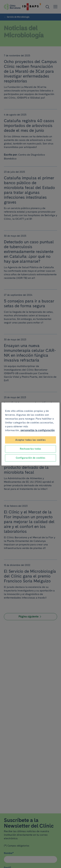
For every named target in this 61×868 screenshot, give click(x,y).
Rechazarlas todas (30, 449)
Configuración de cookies (31, 458)
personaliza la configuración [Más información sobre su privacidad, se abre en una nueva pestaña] (38, 430)
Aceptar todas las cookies (30, 440)
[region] (30, 434)
